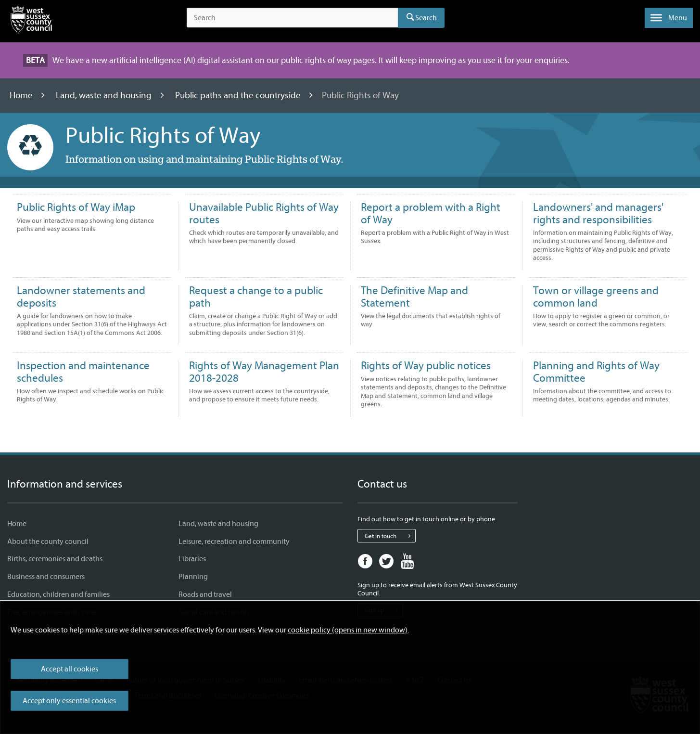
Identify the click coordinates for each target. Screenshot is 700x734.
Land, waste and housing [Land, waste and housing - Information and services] (218, 524)
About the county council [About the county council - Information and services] (48, 541)
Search (426, 18)
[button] (669, 18)
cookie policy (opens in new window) (348, 630)
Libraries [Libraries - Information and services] (192, 559)
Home (22, 95)
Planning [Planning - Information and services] (193, 577)
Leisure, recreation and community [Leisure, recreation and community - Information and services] (234, 541)
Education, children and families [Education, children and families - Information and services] (58, 594)
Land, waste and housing (105, 95)
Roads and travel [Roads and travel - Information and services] (205, 594)
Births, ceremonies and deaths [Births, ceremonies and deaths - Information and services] (55, 559)
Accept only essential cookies (69, 701)
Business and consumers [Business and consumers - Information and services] (46, 577)
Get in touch (390, 536)
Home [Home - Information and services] (17, 524)
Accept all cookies (70, 669)
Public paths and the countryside (239, 95)
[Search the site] (292, 18)
